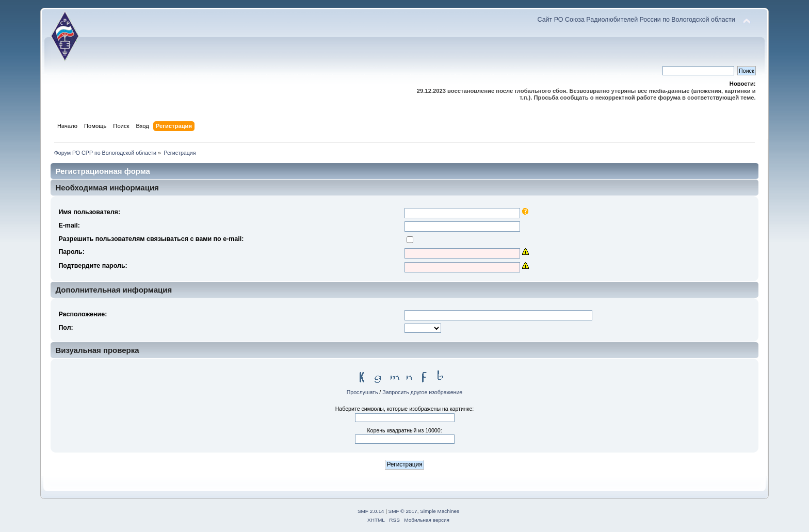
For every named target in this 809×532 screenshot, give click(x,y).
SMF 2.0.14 (371, 511)
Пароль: (71, 252)
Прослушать (362, 392)
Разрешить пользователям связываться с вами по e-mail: (151, 239)
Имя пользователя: (89, 212)
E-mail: (69, 225)
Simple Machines (440, 511)
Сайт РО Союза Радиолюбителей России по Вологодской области (636, 20)
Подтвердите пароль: (93, 266)
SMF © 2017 (403, 511)
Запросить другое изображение (422, 392)
